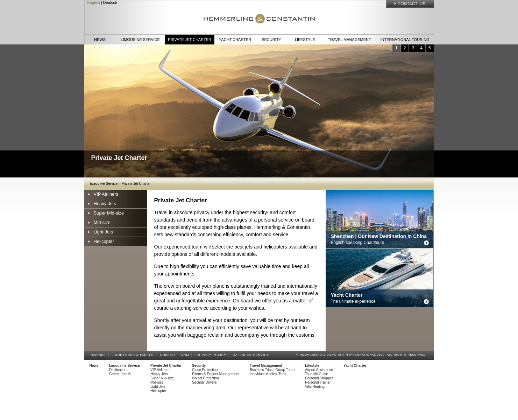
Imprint (100, 355)
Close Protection (205, 370)
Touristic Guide (317, 374)
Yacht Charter (235, 40)
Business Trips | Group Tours (272, 370)
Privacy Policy (212, 355)
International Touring (405, 40)
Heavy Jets (105, 204)
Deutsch (110, 2)
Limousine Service (140, 40)
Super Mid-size (109, 213)
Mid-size (102, 222)
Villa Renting (315, 387)
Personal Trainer (318, 382)
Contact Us (412, 4)
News (100, 40)
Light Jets (104, 232)
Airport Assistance (319, 370)
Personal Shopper (319, 378)
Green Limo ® (120, 374)
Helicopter (104, 241)
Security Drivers (204, 382)
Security (271, 40)
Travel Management (349, 40)
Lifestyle (305, 40)
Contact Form (176, 355)
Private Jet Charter (190, 40)
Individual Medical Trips (268, 374)
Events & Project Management (216, 374)
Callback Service (252, 355)
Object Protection (205, 378)
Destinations (119, 370)
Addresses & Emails (134, 355)
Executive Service (104, 184)
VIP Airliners (106, 194)
